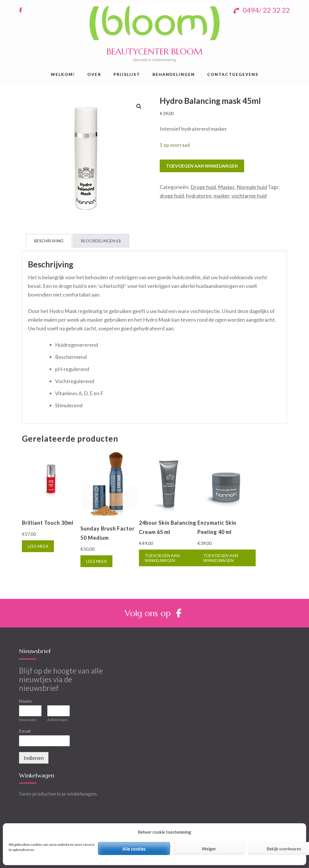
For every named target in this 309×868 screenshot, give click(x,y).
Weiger (209, 849)
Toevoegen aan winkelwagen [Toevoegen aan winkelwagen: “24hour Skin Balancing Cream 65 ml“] (162, 558)
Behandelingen (174, 74)
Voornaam (28, 720)
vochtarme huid (249, 196)
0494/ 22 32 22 (262, 10)
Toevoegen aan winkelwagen (202, 166)
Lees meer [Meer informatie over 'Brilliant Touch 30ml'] (38, 546)
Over (94, 74)
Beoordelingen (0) (101, 241)
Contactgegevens (233, 74)
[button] (139, 106)
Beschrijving (49, 241)
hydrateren (199, 196)
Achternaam (58, 720)
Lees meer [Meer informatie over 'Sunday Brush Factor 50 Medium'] (96, 561)
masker (222, 196)
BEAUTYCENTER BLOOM (155, 51)
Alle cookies (134, 849)
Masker (226, 187)
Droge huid (203, 187)
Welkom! (63, 74)
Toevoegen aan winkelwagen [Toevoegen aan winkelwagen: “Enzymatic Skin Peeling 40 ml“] (221, 558)
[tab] (49, 241)
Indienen (34, 758)
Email (26, 731)
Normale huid (252, 187)
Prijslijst (127, 74)
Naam (27, 701)
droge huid (172, 196)
